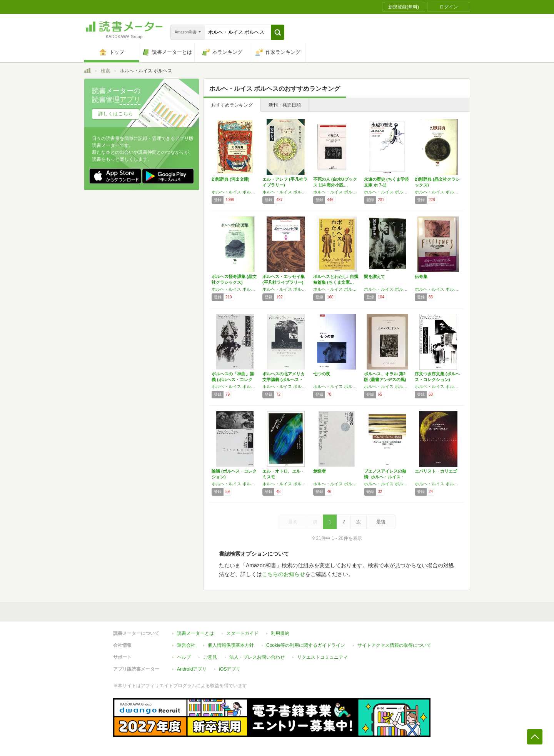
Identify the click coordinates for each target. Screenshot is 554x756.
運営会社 (186, 645)
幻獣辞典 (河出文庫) (230, 179)
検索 (105, 71)
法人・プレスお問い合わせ (257, 657)
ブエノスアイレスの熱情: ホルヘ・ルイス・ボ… (385, 477)
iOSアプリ (230, 669)
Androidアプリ (192, 669)
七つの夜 (322, 374)
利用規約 (280, 633)
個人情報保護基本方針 (231, 645)
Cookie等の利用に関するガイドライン (306, 645)
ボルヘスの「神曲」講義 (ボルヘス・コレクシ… (233, 380)
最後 (381, 522)
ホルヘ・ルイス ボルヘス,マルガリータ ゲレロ (438, 192)
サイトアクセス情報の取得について (394, 645)
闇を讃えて (375, 276)
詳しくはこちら (116, 114)
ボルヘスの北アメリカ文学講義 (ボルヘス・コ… (284, 380)
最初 (293, 522)
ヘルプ (184, 657)
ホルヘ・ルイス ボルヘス (235, 192)
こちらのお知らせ (284, 574)
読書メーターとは (195, 633)
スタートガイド (242, 633)
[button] (278, 32)
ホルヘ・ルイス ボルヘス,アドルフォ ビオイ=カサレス (235, 289)
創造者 (320, 471)
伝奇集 (421, 276)
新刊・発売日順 (285, 105)
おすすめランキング (232, 105)
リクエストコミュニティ (322, 657)
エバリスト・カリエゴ (436, 471)
